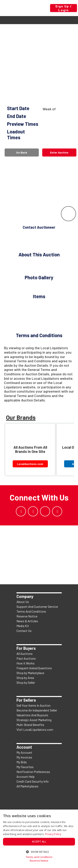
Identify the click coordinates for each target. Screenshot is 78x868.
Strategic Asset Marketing (34, 720)
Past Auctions (26, 658)
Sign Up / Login (64, 8)
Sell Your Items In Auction (33, 705)
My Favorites (25, 767)
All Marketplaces (27, 786)
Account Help (26, 776)
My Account (24, 752)
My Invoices (24, 757)
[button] (39, 851)
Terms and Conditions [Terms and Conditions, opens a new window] (39, 857)
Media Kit (23, 626)
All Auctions (25, 654)
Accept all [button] (39, 842)
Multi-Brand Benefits (30, 725)
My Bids (22, 762)
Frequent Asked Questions (34, 668)
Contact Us (24, 631)
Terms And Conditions (31, 611)
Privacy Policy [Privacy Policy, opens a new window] (53, 834)
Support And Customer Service (37, 606)
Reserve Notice (27, 616)
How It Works (26, 663)
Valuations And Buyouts (32, 715)
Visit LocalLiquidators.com (35, 729)
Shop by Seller (26, 682)
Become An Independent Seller (37, 710)
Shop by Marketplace (30, 673)
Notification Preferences (33, 772)
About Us (23, 602)
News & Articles (27, 621)
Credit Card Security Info (33, 781)
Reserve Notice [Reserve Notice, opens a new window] (39, 861)
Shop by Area (25, 678)
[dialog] (39, 839)
